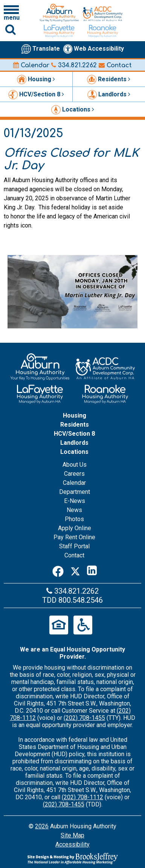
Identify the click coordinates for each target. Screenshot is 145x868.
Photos (74, 519)
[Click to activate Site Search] (11, 29)
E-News (75, 501)
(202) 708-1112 (82, 797)
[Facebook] (58, 570)
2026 (42, 826)
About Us (75, 465)
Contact (115, 65)
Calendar (31, 65)
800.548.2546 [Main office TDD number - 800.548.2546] (81, 600)
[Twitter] (75, 571)
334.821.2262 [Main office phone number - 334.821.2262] (74, 65)
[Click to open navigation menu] (11, 12)
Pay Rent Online (74, 537)
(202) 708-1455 (84, 718)
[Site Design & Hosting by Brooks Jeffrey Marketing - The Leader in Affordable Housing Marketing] (72, 859)
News (74, 510)
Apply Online (75, 528)
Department (75, 492)
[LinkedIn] (92, 570)
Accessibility (72, 844)
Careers (74, 474)
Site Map (72, 835)
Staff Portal (74, 546)
